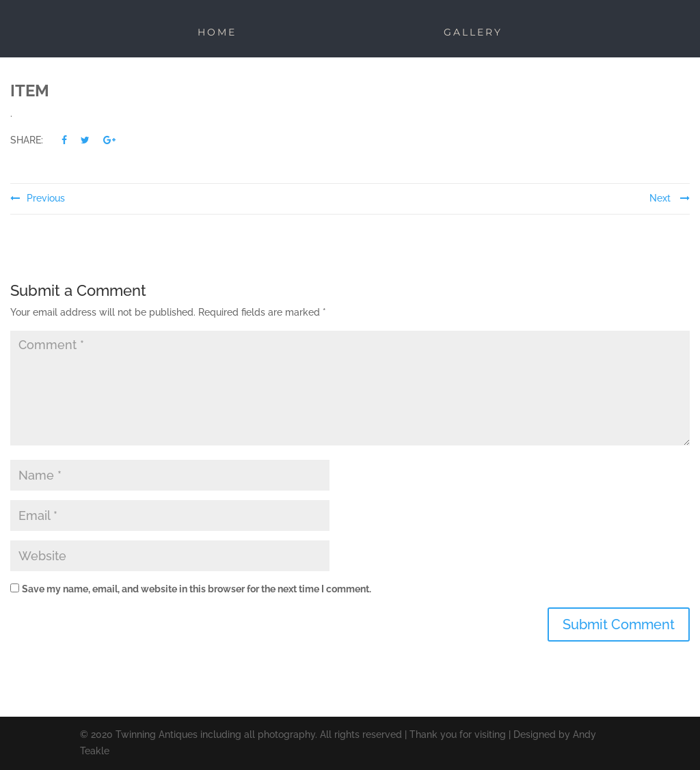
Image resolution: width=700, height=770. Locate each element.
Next (670, 198)
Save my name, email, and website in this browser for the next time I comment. (197, 589)
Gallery (473, 32)
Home (217, 32)
